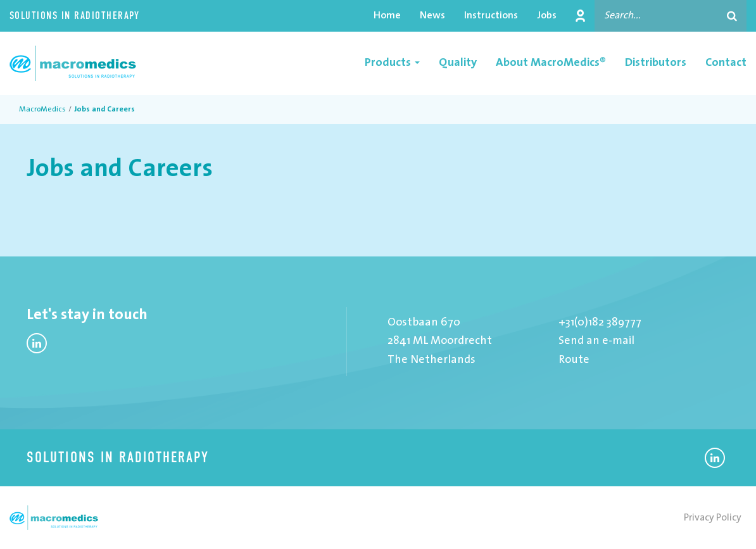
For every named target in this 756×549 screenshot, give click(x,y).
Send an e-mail (596, 341)
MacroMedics (42, 110)
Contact (726, 63)
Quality (458, 63)
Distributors (656, 63)
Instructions (491, 16)
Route (574, 360)
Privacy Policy (713, 518)
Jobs (547, 16)
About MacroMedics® (551, 63)
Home (387, 16)
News (432, 16)
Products (392, 63)
